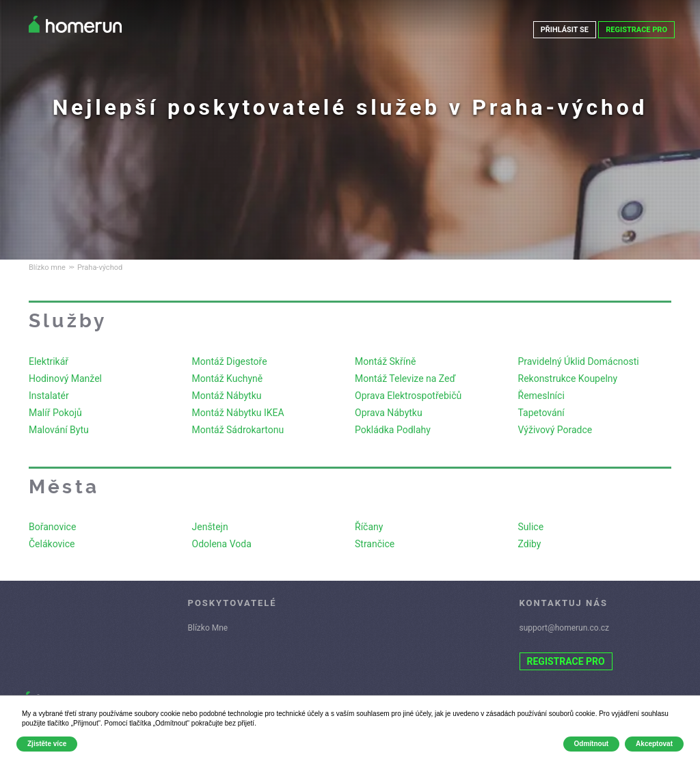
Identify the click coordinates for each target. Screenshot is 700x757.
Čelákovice (52, 544)
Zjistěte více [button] (47, 744)
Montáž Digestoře (230, 361)
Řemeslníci (541, 396)
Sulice (531, 527)
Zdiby (530, 544)
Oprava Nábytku (389, 413)
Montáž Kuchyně (228, 378)
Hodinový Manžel (65, 378)
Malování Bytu (59, 430)
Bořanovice (52, 527)
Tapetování (541, 413)
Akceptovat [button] (654, 744)
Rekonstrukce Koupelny (568, 378)
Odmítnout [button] (592, 744)
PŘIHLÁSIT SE (564, 30)
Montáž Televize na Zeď (405, 378)
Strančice (375, 544)
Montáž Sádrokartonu (238, 430)
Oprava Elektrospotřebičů (408, 396)
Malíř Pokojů (55, 413)
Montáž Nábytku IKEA (238, 413)
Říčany (369, 527)
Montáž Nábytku (227, 396)
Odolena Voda (222, 544)
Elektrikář (49, 361)
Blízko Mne (208, 628)
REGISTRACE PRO (636, 30)
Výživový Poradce (555, 430)
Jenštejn (210, 527)
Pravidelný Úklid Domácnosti (579, 361)
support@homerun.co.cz (565, 628)
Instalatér (49, 396)
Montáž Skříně (385, 361)
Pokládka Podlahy (393, 430)
